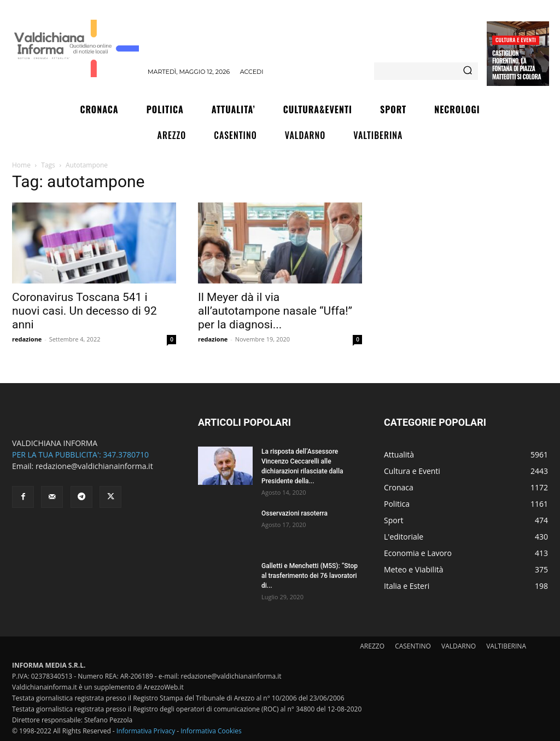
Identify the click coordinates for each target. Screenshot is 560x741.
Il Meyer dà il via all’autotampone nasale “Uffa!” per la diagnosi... (275, 311)
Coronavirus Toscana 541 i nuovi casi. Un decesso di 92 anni (84, 311)
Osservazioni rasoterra (294, 513)
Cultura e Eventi (516, 40)
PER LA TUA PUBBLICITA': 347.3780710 (80, 455)
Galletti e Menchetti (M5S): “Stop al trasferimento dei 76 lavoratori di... (310, 576)
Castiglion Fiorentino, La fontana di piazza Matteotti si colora (517, 65)
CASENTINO (413, 646)
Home (21, 165)
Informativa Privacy (146, 731)
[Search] (468, 71)
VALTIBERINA (506, 646)
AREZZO (372, 646)
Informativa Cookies (211, 731)
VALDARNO (459, 646)
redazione (27, 339)
